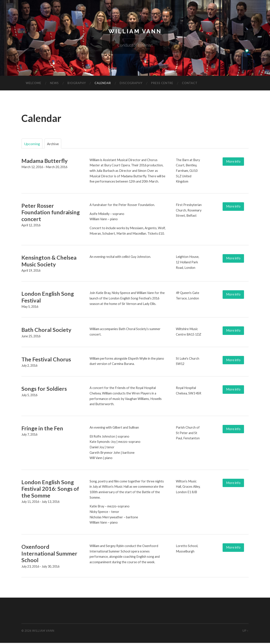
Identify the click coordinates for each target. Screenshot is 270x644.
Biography (77, 84)
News (54, 84)
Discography (131, 84)
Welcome (34, 84)
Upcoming (34, 145)
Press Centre (162, 84)
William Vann (135, 32)
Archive (57, 145)
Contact (190, 84)
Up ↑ (246, 632)
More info (234, 162)
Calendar (103, 84)
